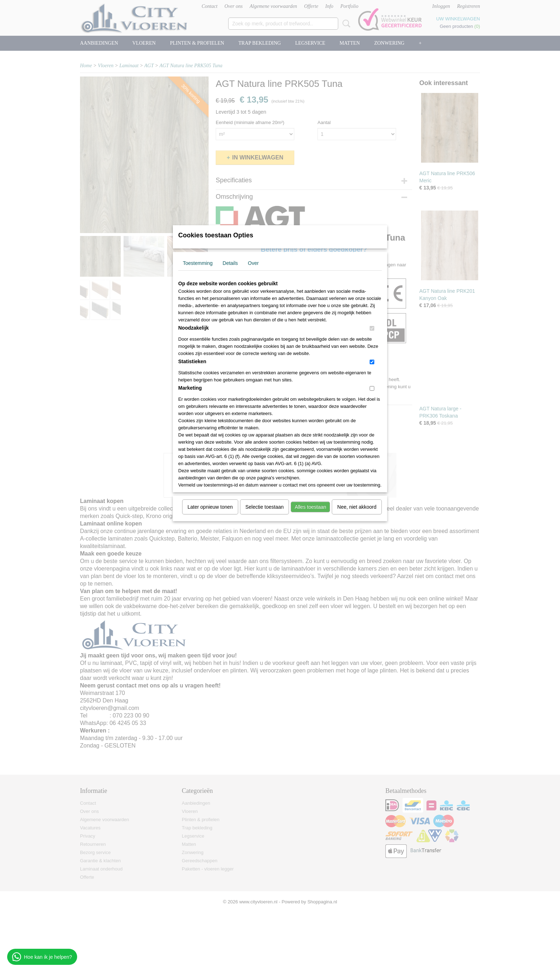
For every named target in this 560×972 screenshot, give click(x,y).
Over (253, 263)
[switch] (372, 328)
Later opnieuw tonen (210, 507)
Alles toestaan (310, 507)
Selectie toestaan (264, 507)
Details (230, 263)
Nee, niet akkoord (357, 507)
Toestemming (198, 263)
